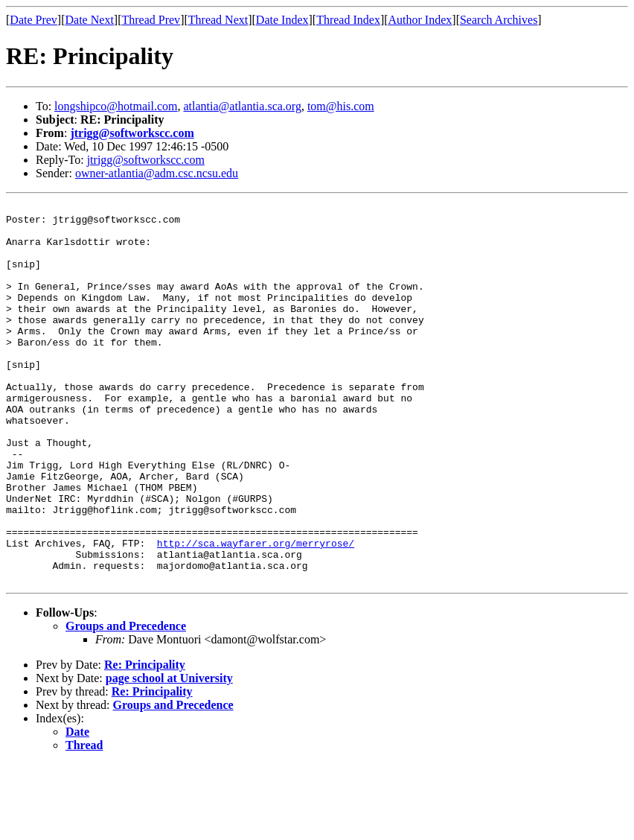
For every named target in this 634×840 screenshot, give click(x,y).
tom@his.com (341, 106)
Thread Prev (151, 20)
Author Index (420, 20)
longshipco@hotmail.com (116, 106)
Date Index (282, 20)
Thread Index (348, 20)
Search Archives (499, 20)
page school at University (169, 754)
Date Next (90, 20)
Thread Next (218, 20)
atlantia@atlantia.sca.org (243, 106)
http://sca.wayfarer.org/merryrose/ (256, 612)
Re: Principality (145, 741)
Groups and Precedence (126, 702)
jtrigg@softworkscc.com (132, 133)
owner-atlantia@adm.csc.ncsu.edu (157, 173)
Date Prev (33, 20)
